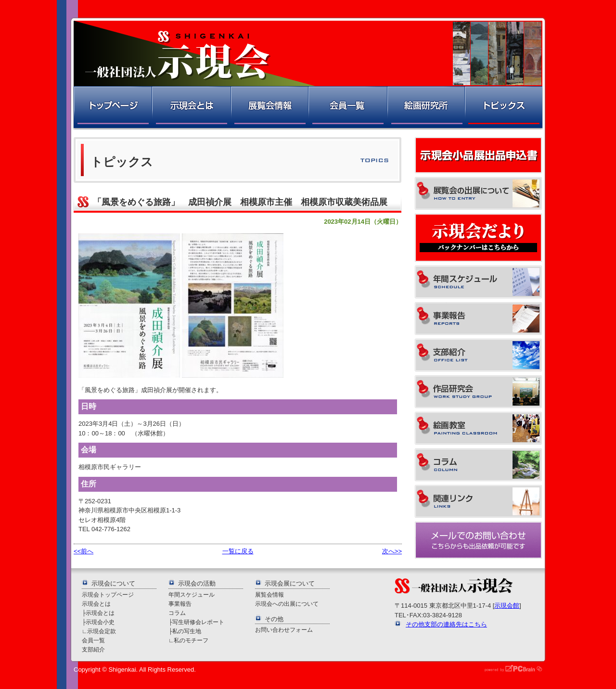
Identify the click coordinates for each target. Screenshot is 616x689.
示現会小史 (100, 622)
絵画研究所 (425, 108)
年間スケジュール (192, 594)
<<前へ (83, 551)
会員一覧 (347, 108)
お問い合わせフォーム (284, 630)
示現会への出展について (287, 604)
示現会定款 (102, 631)
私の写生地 (187, 631)
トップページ (112, 108)
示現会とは (191, 108)
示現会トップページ (108, 594)
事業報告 (180, 604)
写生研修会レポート (198, 622)
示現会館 (507, 606)
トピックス (504, 108)
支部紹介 (93, 649)
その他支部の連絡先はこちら (446, 624)
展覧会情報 (269, 108)
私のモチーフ (191, 640)
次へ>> (392, 551)
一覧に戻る (238, 551)
